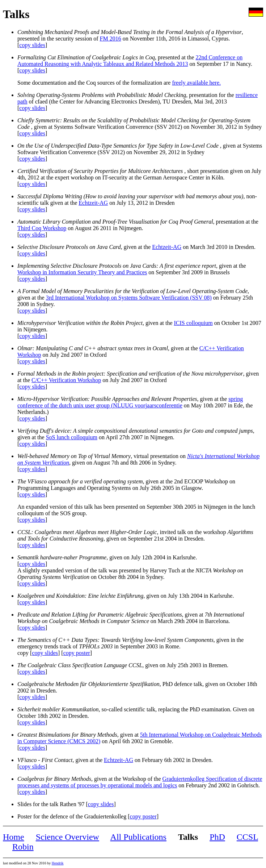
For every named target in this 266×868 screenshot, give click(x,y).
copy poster (77, 653)
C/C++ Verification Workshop (66, 380)
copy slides (32, 45)
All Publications (138, 837)
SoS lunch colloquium (72, 437)
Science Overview (67, 837)
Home (14, 837)
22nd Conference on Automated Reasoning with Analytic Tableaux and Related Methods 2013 (130, 61)
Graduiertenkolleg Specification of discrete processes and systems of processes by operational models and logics (140, 782)
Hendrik (58, 863)
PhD (217, 837)
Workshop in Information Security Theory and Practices (82, 272)
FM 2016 (111, 39)
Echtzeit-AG (93, 203)
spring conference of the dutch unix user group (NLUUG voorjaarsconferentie (130, 402)
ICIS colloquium (193, 323)
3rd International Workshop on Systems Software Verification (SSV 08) (129, 298)
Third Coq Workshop (42, 228)
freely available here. (196, 83)
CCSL (247, 837)
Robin (23, 847)
